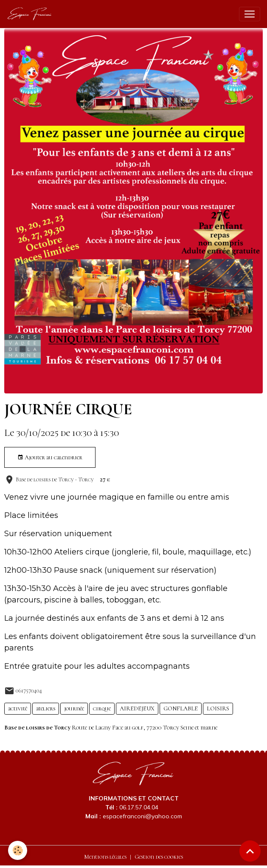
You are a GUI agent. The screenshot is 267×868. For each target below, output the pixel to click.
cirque (102, 708)
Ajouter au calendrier (50, 458)
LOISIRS (218, 708)
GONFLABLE (181, 708)
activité (18, 708)
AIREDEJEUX (137, 708)
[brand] (32, 14)
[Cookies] (18, 850)
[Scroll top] (250, 851)
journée (74, 708)
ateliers (46, 708)
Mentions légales (105, 857)
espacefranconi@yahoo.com (142, 816)
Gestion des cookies (159, 857)
